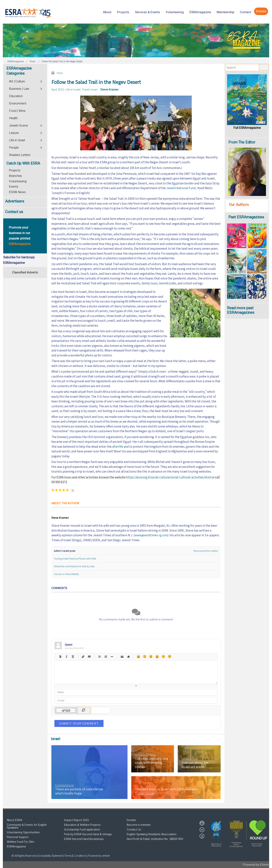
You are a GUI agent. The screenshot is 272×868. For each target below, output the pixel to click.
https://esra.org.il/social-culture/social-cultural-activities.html (169, 477)
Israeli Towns (145, 754)
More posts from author (206, 551)
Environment (18, 104)
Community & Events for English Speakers (27, 826)
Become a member (139, 825)
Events (14, 187)
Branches (15, 176)
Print (60, 73)
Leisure (14, 133)
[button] (216, 830)
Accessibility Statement (50, 856)
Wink (170, 657)
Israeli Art (189, 759)
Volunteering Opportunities (23, 832)
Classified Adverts (25, 272)
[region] (136, 40)
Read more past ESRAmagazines (241, 310)
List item (112, 657)
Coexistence (65, 785)
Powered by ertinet (99, 856)
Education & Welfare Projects (82, 825)
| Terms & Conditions (75, 856)
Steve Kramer (109, 89)
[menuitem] (107, 12)
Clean (128, 657)
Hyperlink (83, 657)
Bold (60, 657)
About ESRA (14, 820)
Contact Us (134, 830)
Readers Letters (20, 155)
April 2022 (58, 89)
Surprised (151, 657)
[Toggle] (41, 81)
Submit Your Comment (79, 723)
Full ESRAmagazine (247, 128)
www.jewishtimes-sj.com (151, 535)
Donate (131, 820)
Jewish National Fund (181, 188)
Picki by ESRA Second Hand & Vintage (88, 834)
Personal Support (18, 837)
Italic (66, 657)
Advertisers (15, 201)
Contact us (14, 212)
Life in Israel (73, 89)
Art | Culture (17, 81)
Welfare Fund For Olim (20, 842)
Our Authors (239, 205)
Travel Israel (90, 89)
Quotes (122, 657)
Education (16, 96)
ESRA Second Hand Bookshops (84, 839)
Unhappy (163, 657)
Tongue (157, 657)
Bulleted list (99, 657)
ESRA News (17, 192)
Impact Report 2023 (76, 820)
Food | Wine (17, 111)
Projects (15, 170)
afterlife (118, 447)
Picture (89, 657)
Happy (138, 657)
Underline (73, 657)
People (14, 148)
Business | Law (19, 89)
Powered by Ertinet (256, 865)
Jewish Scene (19, 126)
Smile (145, 657)
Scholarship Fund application (82, 830)
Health (13, 118)
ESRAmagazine (16, 847)
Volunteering (18, 181)
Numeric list (105, 657)
